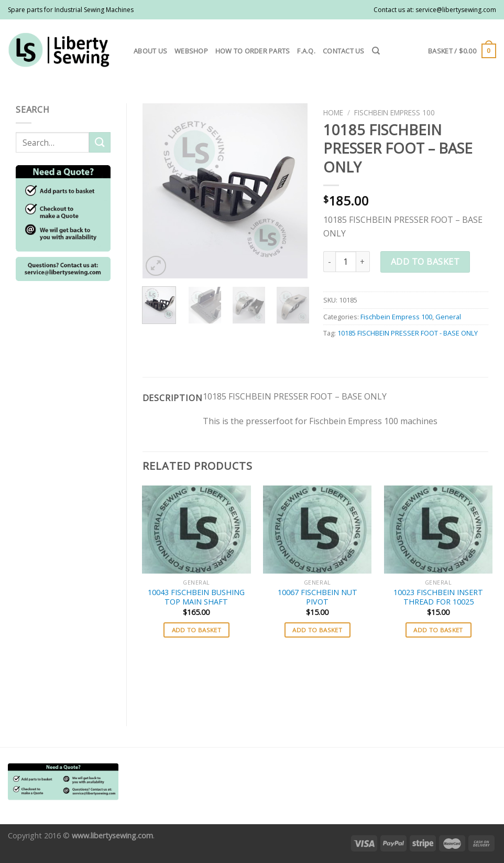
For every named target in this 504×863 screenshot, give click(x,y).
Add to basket (425, 262)
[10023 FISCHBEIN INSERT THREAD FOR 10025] (438, 530)
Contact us (344, 51)
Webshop (191, 51)
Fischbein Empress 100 (395, 112)
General (448, 317)
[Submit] (100, 142)
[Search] (376, 51)
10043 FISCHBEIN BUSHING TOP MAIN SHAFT (196, 597)
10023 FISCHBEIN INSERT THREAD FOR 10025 (438, 597)
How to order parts (253, 51)
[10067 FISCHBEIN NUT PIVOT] (317, 530)
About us (150, 51)
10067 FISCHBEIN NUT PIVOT (317, 597)
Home (333, 112)
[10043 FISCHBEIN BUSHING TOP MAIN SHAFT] (196, 530)
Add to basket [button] (197, 630)
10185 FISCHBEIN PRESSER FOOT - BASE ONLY (408, 333)
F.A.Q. (306, 51)
